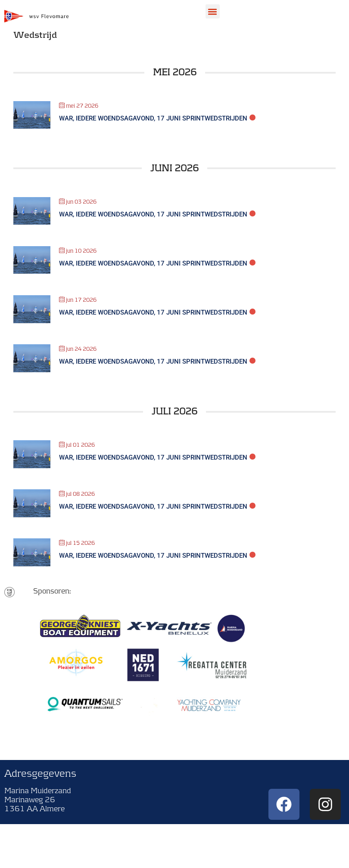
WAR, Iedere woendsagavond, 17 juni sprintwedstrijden (153, 118)
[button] (213, 11)
